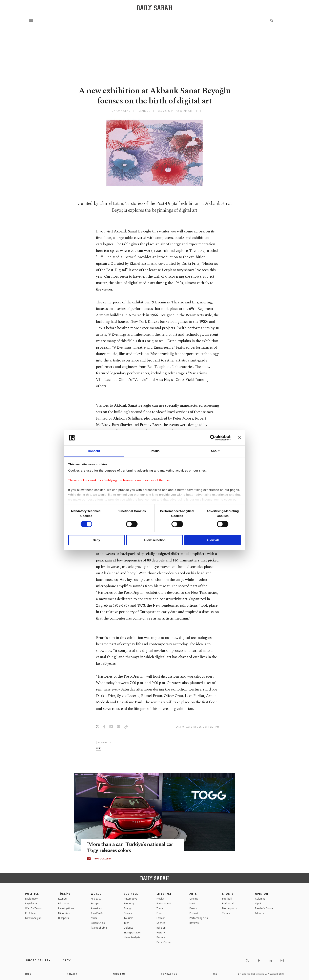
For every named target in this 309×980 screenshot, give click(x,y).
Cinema (194, 899)
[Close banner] (240, 438)
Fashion (161, 918)
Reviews (194, 923)
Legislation (31, 903)
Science (161, 923)
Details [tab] (154, 451)
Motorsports (229, 908)
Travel (160, 908)
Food (160, 913)
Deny (96, 540)
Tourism (129, 918)
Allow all (213, 540)
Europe (95, 903)
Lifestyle (164, 894)
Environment (164, 903)
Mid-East (96, 899)
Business (131, 894)
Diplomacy (31, 899)
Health (160, 899)
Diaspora (64, 918)
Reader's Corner (264, 908)
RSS (215, 974)
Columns (260, 899)
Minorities (64, 913)
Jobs (28, 974)
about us (119, 974)
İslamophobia (99, 928)
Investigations (66, 908)
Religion (161, 928)
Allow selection (154, 540)
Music (193, 903)
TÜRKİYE (64, 894)
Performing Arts (199, 918)
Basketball (228, 903)
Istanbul (63, 899)
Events (193, 908)
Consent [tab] (94, 451)
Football (227, 899)
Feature (161, 937)
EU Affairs (31, 913)
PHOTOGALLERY (102, 859)
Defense (129, 928)
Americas (96, 908)
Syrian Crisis (98, 923)
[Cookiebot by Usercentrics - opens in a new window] (213, 438)
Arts (193, 894)
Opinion (262, 894)
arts (99, 748)
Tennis (226, 913)
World (96, 894)
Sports (228, 894)
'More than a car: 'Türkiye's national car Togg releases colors (130, 848)
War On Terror (34, 908)
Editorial (260, 913)
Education (64, 903)
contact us (169, 974)
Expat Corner (164, 942)
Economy (129, 903)
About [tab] (215, 451)
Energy (128, 908)
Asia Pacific (97, 913)
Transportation (132, 933)
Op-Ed (259, 903)
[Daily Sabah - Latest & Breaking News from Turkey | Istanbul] (154, 8)
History (161, 933)
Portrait (194, 913)
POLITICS (32, 894)
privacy (72, 974)
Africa (94, 918)
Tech (127, 923)
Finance (128, 913)
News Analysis (33, 918)
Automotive (130, 899)
